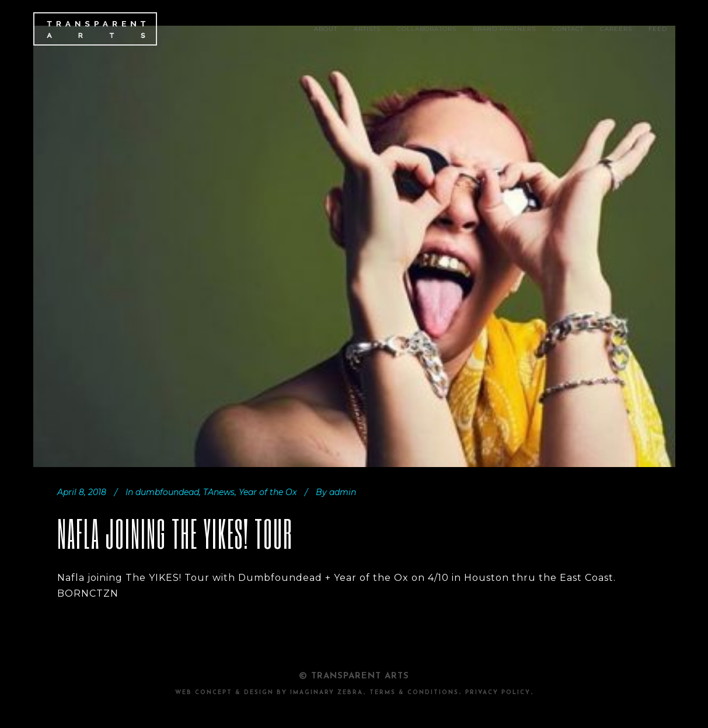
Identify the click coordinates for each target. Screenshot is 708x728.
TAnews (219, 492)
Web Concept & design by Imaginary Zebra (269, 693)
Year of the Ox (268, 492)
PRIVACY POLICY (498, 693)
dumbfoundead (167, 492)
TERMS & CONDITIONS (414, 693)
